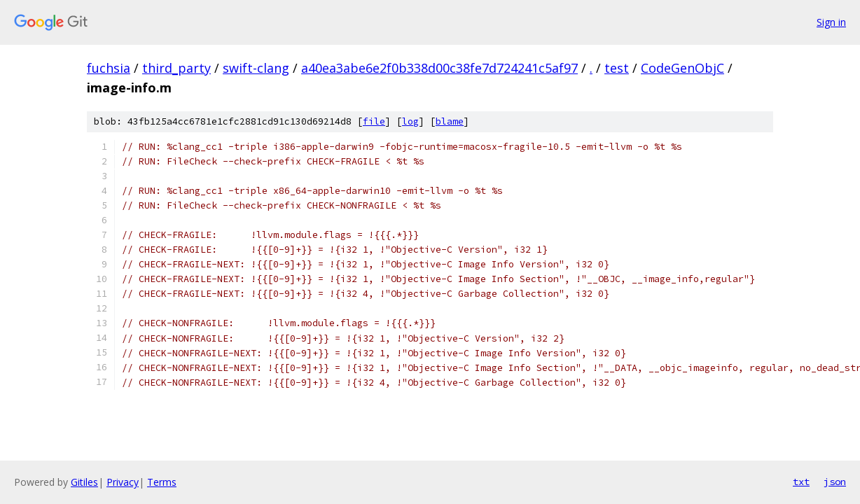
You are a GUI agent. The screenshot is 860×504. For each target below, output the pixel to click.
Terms (162, 482)
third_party (176, 68)
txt (801, 482)
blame (450, 121)
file (374, 121)
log (410, 121)
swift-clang (256, 68)
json (835, 482)
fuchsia (109, 68)
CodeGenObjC (682, 68)
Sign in (831, 22)
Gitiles (84, 482)
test (617, 68)
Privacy (123, 482)
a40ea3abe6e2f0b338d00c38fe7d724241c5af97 (439, 68)
